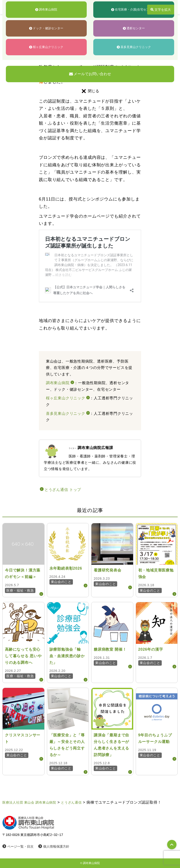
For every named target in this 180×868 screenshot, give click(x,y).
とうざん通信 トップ (63, 490)
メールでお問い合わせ (90, 74)
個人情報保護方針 (54, 846)
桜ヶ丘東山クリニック (46, 47)
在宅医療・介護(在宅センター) (134, 9)
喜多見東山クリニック (134, 47)
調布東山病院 (46, 9)
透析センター (134, 28)
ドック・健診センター (46, 28)
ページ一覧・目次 (18, 846)
